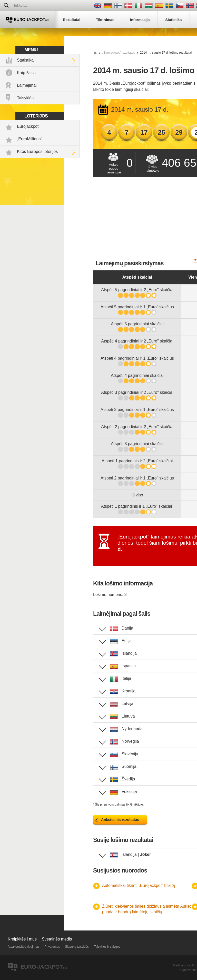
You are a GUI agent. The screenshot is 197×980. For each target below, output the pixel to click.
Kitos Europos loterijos (37, 151)
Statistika (25, 60)
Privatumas (52, 947)
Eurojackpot (28, 126)
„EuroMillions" (29, 139)
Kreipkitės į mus (22, 939)
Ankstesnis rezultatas (120, 820)
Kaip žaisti (26, 73)
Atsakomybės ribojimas (23, 947)
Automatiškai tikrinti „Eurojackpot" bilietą (139, 885)
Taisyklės (25, 98)
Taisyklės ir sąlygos (107, 947)
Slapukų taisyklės (77, 947)
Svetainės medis (57, 939)
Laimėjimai (27, 85)
